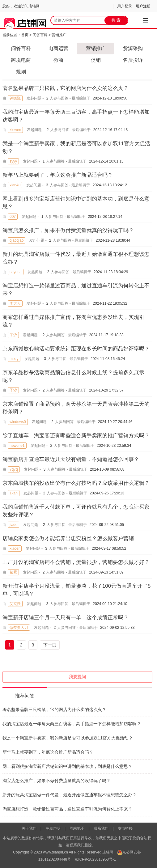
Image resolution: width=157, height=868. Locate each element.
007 (13, 217)
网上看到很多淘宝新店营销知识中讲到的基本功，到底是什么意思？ (67, 766)
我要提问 (77, 677)
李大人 (15, 303)
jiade (13, 525)
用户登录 (125, 6)
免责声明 (53, 828)
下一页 (50, 645)
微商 (58, 60)
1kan (14, 493)
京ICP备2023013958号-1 (95, 859)
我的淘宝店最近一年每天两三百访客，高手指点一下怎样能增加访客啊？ (72, 724)
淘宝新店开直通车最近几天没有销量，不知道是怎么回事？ (71, 459)
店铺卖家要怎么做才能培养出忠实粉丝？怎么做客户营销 (68, 538)
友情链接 (125, 828)
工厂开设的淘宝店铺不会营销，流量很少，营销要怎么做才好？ (76, 562)
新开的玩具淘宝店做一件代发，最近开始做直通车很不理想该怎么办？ (70, 795)
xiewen (15, 130)
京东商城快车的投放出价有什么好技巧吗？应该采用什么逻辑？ (76, 483)
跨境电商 (21, 60)
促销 (96, 60)
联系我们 (101, 828)
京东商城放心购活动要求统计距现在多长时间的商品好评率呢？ (76, 349)
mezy (14, 359)
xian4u (15, 185)
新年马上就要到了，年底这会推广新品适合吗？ (58, 175)
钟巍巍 (15, 98)
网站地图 (77, 828)
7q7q (14, 469)
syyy (13, 161)
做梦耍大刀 (19, 628)
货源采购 (133, 48)
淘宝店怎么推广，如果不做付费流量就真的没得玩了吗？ (68, 230)
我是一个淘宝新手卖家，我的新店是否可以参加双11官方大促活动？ (68, 738)
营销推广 (59, 35)
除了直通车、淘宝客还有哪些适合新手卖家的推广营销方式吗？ (76, 436)
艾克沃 (15, 604)
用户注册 (143, 6)
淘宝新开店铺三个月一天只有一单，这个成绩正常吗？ (66, 618)
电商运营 (58, 48)
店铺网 (108, 852)
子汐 (13, 335)
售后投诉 (133, 60)
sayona (16, 272)
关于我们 (29, 828)
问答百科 (40, 35)
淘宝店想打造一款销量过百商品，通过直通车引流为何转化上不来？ (67, 809)
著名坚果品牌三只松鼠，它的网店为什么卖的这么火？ (66, 88)
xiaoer (15, 548)
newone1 (17, 446)
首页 (25, 35)
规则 (21, 72)
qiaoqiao (17, 240)
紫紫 (13, 572)
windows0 (18, 422)
